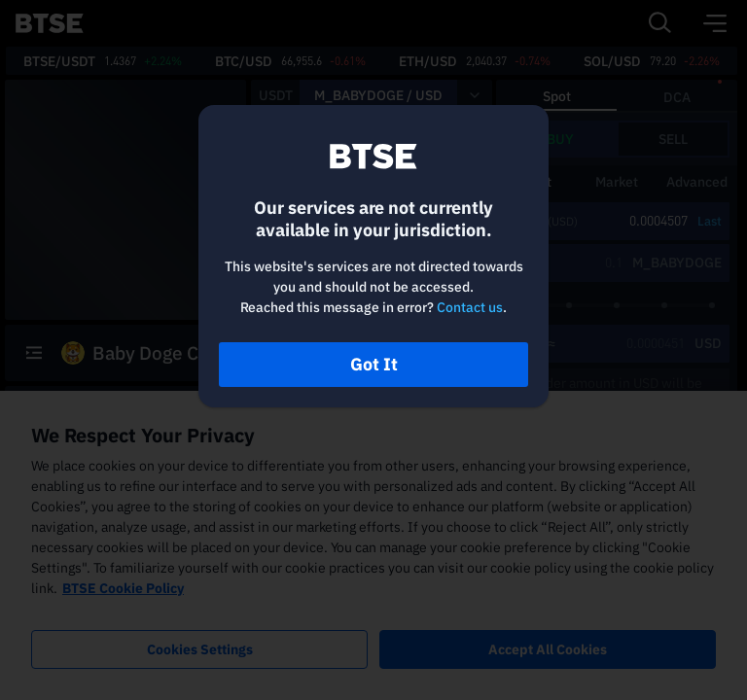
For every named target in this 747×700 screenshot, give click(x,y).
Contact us (470, 307)
